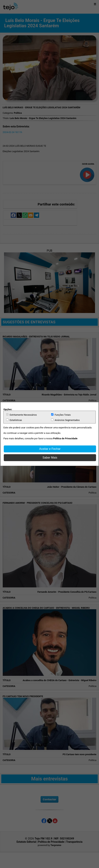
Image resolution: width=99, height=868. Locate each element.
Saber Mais (50, 458)
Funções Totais (61, 415)
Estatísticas (14, 420)
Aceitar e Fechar (50, 449)
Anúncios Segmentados (65, 420)
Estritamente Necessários (21, 415)
